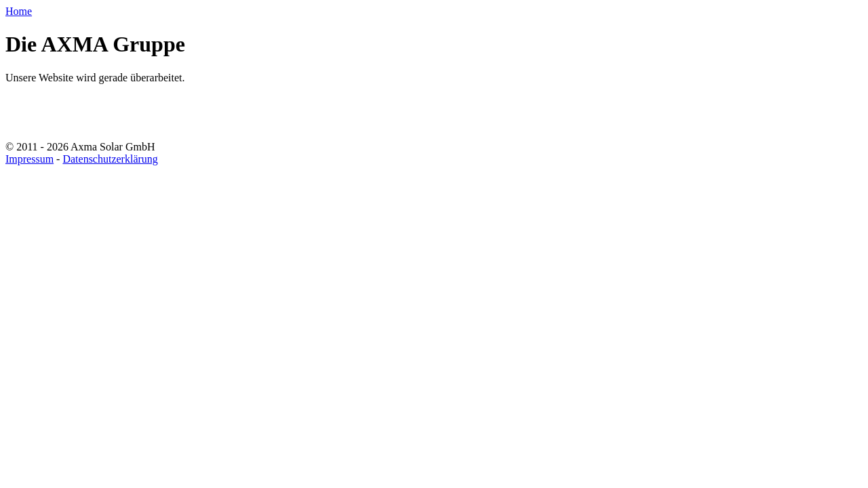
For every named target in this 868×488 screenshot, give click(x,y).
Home (19, 11)
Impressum (29, 159)
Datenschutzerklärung (110, 159)
